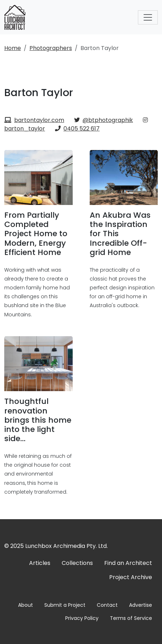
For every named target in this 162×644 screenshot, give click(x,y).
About (26, 605)
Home (13, 48)
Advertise (141, 605)
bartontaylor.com (34, 120)
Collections (77, 563)
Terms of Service (131, 618)
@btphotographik (104, 120)
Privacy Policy (82, 618)
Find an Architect (128, 563)
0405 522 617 (77, 129)
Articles (40, 563)
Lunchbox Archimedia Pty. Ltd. (66, 546)
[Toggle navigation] (148, 17)
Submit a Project (65, 605)
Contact (107, 605)
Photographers (51, 48)
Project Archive (131, 577)
